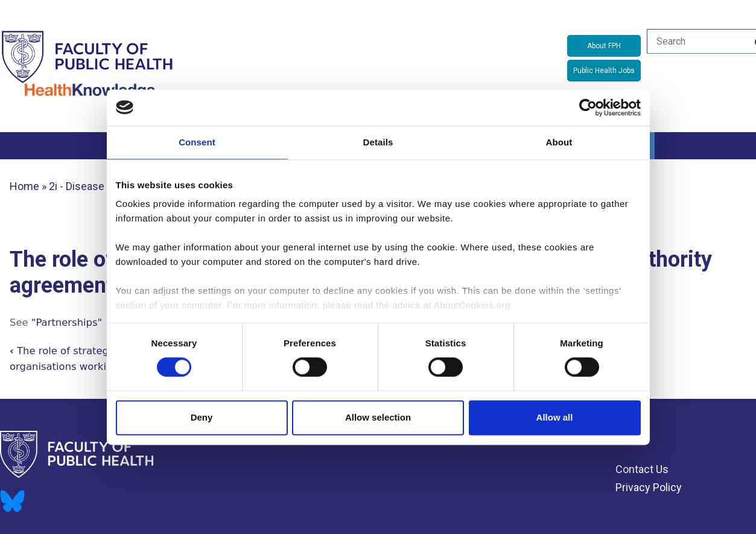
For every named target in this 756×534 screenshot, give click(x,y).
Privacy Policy (649, 487)
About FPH (604, 46)
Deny (202, 417)
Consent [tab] (197, 142)
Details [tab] (378, 142)
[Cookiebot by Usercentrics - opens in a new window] (588, 107)
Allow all (555, 417)
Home (24, 186)
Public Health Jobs (604, 71)
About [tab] (559, 142)
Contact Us (642, 469)
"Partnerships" (67, 323)
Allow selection (378, 417)
